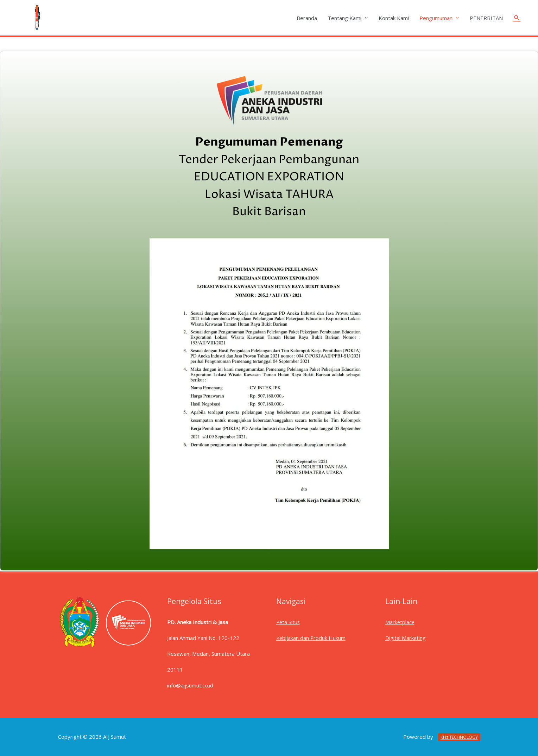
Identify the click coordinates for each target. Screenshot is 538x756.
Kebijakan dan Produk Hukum (311, 638)
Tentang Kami (344, 18)
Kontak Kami (394, 18)
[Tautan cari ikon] (517, 18)
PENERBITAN (486, 18)
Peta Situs (289, 622)
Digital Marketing (406, 638)
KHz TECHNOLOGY (459, 737)
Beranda (307, 18)
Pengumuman (436, 18)
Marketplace (400, 622)
